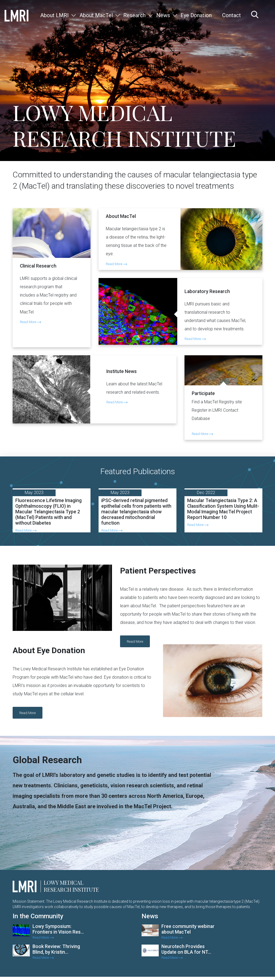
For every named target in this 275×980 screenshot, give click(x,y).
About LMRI (55, 15)
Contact (231, 15)
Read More (30, 322)
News (163, 15)
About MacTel (96, 15)
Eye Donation (196, 15)
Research (134, 15)
